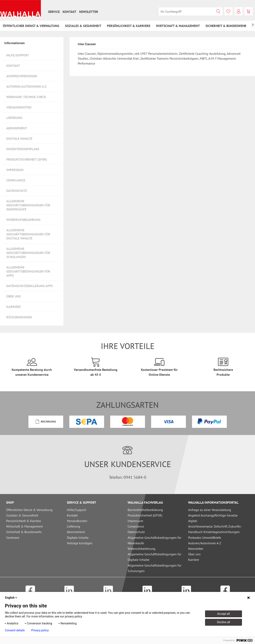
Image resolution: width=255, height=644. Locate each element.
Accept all (224, 614)
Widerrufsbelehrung (23, 220)
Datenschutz (17, 191)
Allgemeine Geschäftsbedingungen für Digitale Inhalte (28, 234)
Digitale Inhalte (19, 139)
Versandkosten (19, 107)
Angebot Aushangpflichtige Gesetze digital (213, 518)
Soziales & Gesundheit (22, 515)
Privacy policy (40, 630)
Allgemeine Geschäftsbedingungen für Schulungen (28, 253)
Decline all (224, 622)
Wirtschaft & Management (24, 526)
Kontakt (69, 12)
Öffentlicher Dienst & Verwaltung (29, 510)
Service (54, 12)
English (11, 598)
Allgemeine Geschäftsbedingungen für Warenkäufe (28, 205)
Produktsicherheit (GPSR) (27, 159)
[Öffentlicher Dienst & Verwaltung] (31, 26)
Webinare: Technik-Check (26, 97)
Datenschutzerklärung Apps (30, 286)
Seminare (13, 538)
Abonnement (17, 128)
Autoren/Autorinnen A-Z (26, 86)
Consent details (15, 630)
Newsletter (89, 12)
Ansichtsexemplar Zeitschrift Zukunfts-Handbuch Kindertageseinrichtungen (215, 529)
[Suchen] (218, 11)
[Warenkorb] (248, 11)
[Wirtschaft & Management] (178, 26)
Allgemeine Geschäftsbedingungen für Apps (28, 271)
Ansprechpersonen (22, 76)
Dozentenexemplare (23, 149)
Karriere (14, 307)
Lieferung (14, 118)
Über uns (13, 296)
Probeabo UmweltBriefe (205, 538)
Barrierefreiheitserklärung (145, 510)
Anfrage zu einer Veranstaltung (210, 510)
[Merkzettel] (228, 11)
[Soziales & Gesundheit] (83, 26)
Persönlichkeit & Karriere (24, 521)
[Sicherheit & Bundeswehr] (226, 26)
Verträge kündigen (80, 543)
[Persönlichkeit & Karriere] (129, 26)
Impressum (15, 170)
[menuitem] (54, 12)
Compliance (16, 180)
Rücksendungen (19, 317)
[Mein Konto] (238, 11)
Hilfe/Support (18, 55)
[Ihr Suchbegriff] (191, 11)
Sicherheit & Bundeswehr (24, 532)
